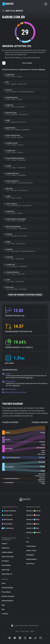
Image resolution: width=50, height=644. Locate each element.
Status (4, 583)
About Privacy (30, 564)
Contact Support (31, 546)
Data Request (30, 555)
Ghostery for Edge (33, 528)
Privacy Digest (7, 524)
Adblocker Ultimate (7, 552)
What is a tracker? (9, 389)
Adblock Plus (6, 548)
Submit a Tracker (31, 551)
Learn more (30, 378)
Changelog (5, 614)
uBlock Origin (6, 570)
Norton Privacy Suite (8, 557)
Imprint (33, 631)
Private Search (7, 515)
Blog (3, 609)
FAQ (27, 542)
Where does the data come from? (14, 392)
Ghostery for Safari (33, 520)
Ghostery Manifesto (7, 588)
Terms (17, 631)
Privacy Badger (6, 565)
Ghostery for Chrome (33, 511)
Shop (3, 605)
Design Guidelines (31, 559)
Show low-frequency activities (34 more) (25, 295)
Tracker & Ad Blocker (9, 511)
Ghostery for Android (33, 533)
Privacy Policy (25, 631)
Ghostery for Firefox (33, 515)
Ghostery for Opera (33, 524)
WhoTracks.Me (7, 520)
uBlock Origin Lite (7, 574)
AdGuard (4, 544)
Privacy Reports (6, 592)
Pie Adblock (5, 561)
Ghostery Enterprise (7, 601)
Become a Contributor (8, 596)
